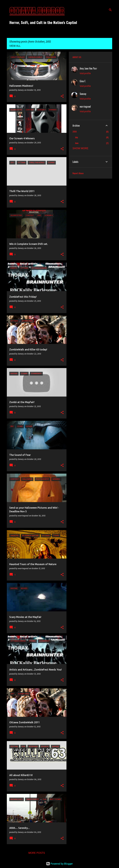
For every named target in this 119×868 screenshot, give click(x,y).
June (77, 143)
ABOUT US (77, 57)
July (76, 137)
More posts (37, 853)
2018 (75, 131)
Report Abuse (78, 173)
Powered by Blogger (59, 864)
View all (15, 46)
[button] (62, 96)
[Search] (110, 10)
